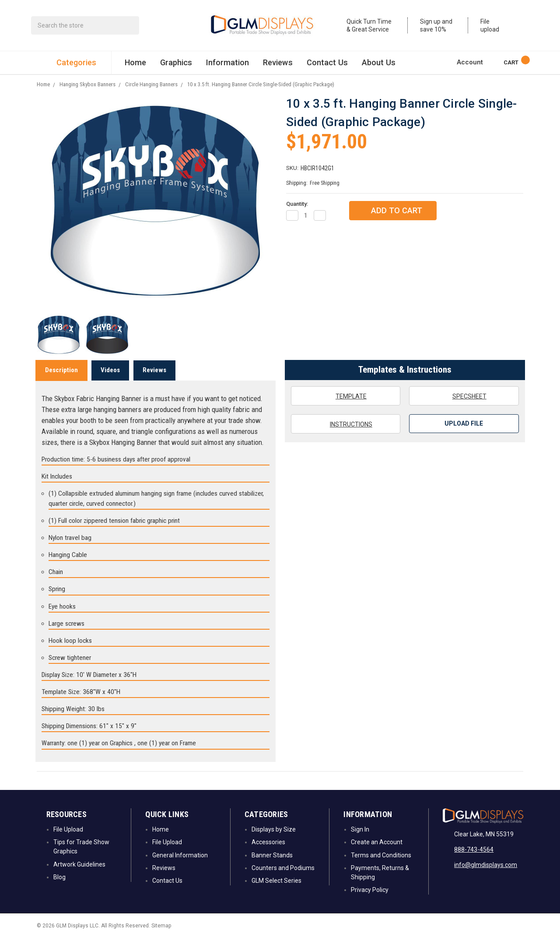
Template (346, 406)
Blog (59, 888)
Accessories (268, 853)
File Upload (68, 840)
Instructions (346, 434)
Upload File (464, 434)
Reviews (278, 65)
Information (227, 65)
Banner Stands (272, 866)
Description (61, 381)
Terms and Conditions (381, 866)
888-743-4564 (474, 860)
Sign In (360, 840)
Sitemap (161, 936)
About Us (379, 65)
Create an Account (377, 853)
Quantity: (297, 215)
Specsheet (464, 406)
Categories (74, 66)
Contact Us (327, 65)
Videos (110, 381)
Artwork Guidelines (79, 875)
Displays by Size (274, 840)
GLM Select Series (276, 892)
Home (135, 65)
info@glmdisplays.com (486, 876)
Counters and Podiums (283, 878)
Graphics (176, 65)
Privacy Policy (370, 901)
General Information (180, 866)
